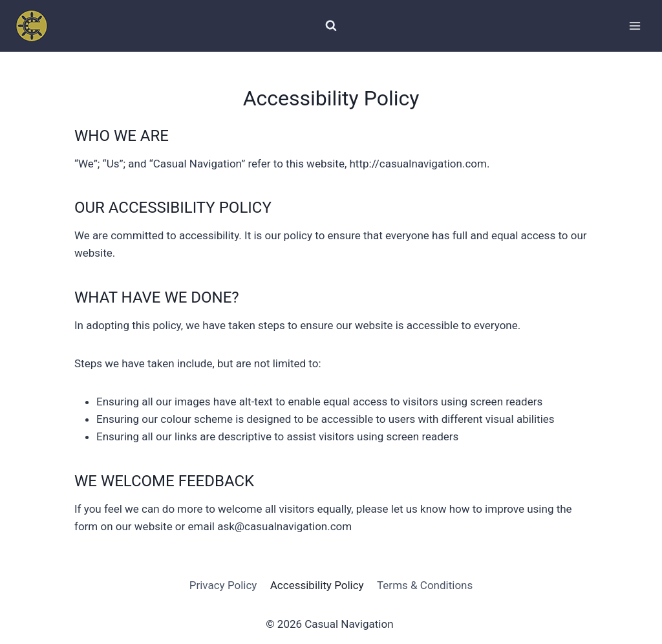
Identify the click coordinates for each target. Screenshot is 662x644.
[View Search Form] (331, 26)
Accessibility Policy (317, 585)
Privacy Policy (223, 585)
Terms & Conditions (425, 585)
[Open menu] (635, 26)
